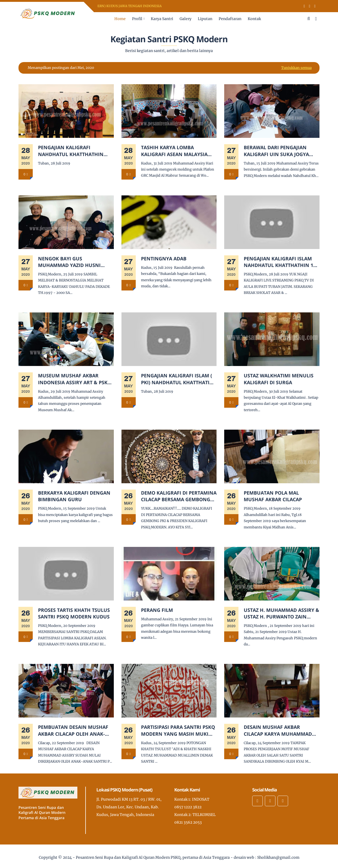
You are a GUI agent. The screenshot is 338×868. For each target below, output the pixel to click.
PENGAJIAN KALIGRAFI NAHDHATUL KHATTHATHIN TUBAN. (71, 151)
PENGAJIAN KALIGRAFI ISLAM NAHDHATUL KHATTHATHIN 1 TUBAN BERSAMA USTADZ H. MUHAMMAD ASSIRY (278, 262)
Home (120, 19)
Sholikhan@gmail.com (278, 857)
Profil (137, 19)
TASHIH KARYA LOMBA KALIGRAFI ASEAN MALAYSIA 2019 (174, 151)
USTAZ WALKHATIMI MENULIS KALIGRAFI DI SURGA (279, 379)
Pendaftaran (230, 19)
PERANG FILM (157, 610)
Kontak (254, 19)
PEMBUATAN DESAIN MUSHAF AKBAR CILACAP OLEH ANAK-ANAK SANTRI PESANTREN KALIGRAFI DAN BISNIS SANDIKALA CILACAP (73, 730)
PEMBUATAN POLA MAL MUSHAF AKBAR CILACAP (273, 496)
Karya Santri (162, 19)
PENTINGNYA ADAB (164, 259)
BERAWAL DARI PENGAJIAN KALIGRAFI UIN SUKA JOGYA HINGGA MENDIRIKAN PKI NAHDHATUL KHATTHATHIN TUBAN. (276, 151)
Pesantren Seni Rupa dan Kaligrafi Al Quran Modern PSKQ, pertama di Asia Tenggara (153, 857)
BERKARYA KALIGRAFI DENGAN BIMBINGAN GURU (74, 496)
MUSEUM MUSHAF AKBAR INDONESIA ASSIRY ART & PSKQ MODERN (75, 379)
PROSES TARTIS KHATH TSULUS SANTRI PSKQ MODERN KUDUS (74, 613)
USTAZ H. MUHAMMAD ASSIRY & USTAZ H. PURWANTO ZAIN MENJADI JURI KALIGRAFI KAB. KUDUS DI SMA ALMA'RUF (281, 613)
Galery (186, 19)
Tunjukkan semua (296, 68)
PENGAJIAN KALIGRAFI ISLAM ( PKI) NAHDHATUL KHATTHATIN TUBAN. (177, 379)
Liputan (205, 19)
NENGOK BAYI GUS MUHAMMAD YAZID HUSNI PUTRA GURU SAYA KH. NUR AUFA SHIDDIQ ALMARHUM (71, 262)
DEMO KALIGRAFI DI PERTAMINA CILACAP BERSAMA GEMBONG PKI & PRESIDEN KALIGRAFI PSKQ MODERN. (179, 496)
